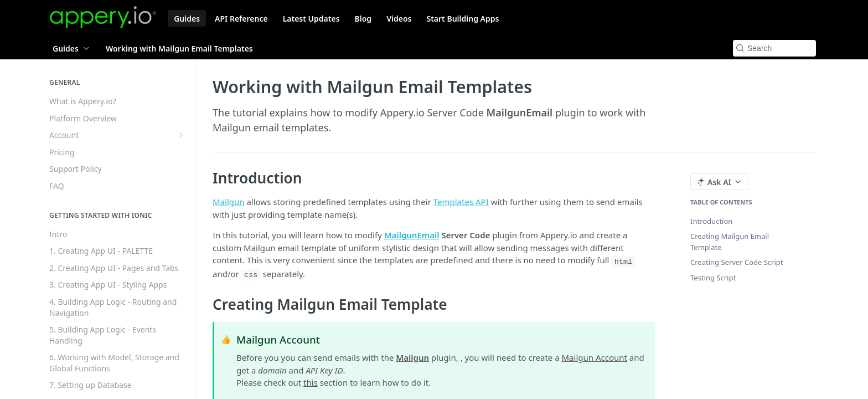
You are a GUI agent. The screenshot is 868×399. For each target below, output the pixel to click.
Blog (363, 19)
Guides (187, 19)
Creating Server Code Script (737, 262)
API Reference (241, 19)
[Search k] (774, 48)
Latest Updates (311, 19)
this (311, 382)
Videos (399, 19)
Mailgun (229, 202)
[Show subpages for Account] (181, 135)
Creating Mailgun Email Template (730, 242)
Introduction (711, 221)
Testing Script (713, 278)
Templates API (461, 202)
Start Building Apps (463, 19)
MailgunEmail (412, 235)
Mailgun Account (595, 357)
